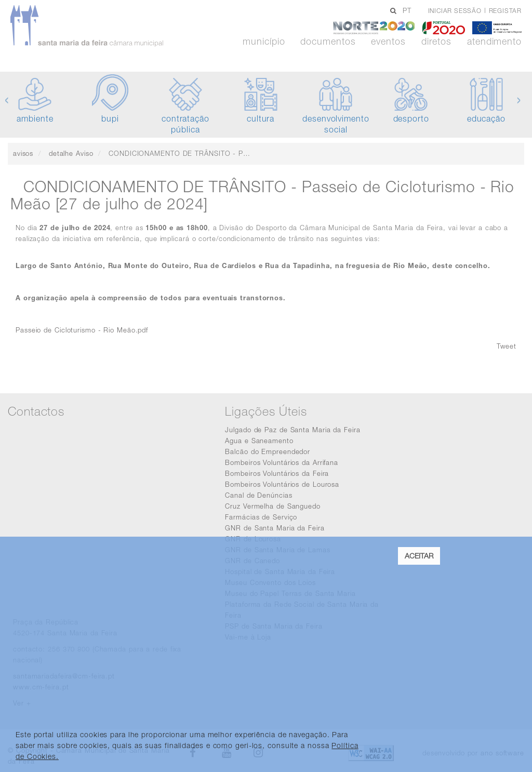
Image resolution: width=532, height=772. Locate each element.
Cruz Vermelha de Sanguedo (273, 506)
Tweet (507, 346)
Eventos (388, 42)
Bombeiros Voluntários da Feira (277, 473)
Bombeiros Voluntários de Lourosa (282, 484)
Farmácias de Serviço (261, 517)
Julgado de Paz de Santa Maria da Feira (292, 430)
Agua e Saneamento (259, 441)
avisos (23, 153)
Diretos (436, 42)
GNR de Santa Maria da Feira (275, 528)
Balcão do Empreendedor (268, 451)
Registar (505, 11)
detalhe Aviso (71, 153)
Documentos (328, 42)
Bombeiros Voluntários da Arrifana (282, 462)
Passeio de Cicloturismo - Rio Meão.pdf (82, 330)
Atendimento (494, 42)
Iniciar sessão (455, 11)
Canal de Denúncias (258, 495)
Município (264, 42)
